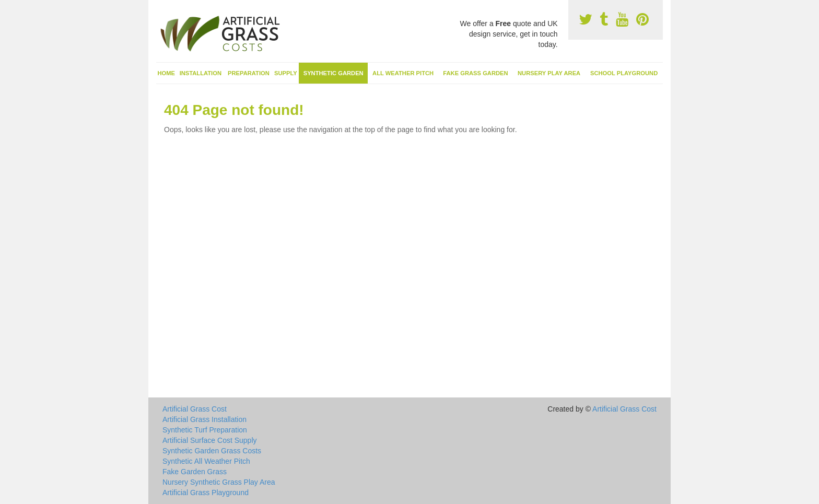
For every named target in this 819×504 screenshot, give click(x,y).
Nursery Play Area (549, 73)
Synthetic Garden (334, 73)
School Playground (624, 73)
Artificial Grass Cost (195, 409)
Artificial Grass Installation (204, 419)
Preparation (249, 73)
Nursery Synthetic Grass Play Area (219, 482)
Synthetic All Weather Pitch (206, 461)
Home (167, 73)
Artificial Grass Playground (206, 493)
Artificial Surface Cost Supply (210, 440)
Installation (201, 73)
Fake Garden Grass (195, 472)
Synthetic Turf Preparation (205, 430)
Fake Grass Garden (475, 73)
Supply (286, 73)
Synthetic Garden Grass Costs (212, 451)
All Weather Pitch (403, 73)
